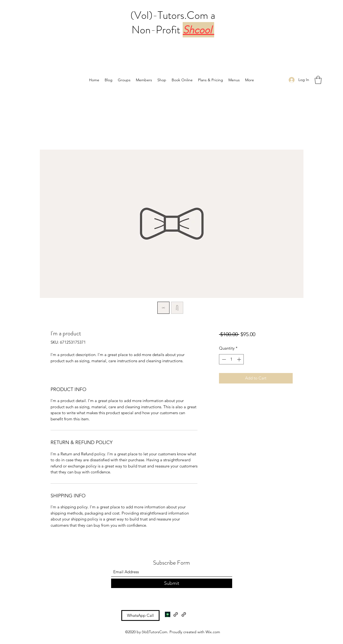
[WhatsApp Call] (140, 615)
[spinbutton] (231, 359)
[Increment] (240, 359)
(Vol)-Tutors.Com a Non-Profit (173, 22)
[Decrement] (223, 359)
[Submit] (172, 583)
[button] (318, 80)
